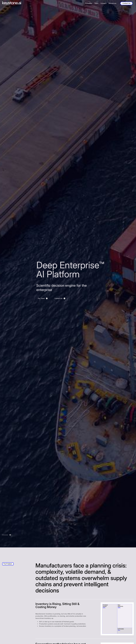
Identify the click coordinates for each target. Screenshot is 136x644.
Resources (112, 3)
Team (96, 3)
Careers (103, 3)
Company (89, 3)
